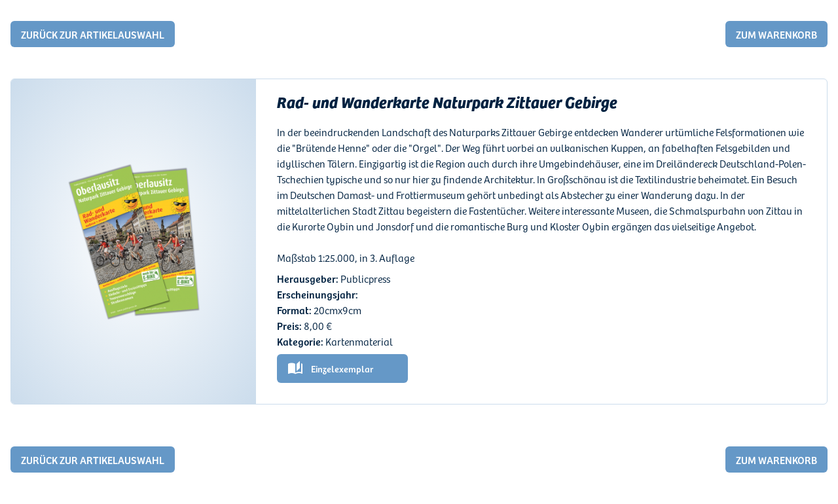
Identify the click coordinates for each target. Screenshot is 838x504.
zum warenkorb (776, 34)
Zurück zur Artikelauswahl (93, 34)
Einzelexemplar (342, 369)
